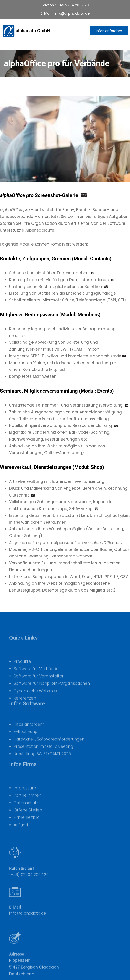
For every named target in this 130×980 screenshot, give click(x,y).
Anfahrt (21, 838)
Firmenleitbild (27, 831)
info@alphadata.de (28, 923)
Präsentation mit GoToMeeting (43, 758)
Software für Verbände (36, 682)
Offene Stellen (28, 824)
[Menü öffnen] (79, 31)
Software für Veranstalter (39, 690)
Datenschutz (26, 816)
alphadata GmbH (33, 31)
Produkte (22, 675)
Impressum (25, 802)
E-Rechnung (26, 743)
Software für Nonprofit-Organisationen (52, 697)
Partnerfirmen (27, 809)
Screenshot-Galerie (40, 195)
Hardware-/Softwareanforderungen (49, 750)
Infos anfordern (109, 31)
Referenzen (25, 712)
